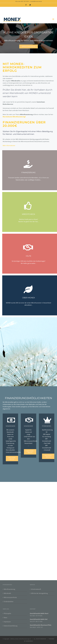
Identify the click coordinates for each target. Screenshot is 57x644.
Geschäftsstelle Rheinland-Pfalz (41, 625)
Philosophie (7, 613)
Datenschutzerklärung (11, 626)
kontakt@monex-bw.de (36, 1)
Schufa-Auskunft (36, 589)
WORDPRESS (29, 641)
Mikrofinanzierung (9, 589)
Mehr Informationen (9, 145)
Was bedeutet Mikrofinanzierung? (14, 117)
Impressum (7, 622)
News (5, 618)
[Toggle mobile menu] (53, 19)
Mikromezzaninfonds (10, 597)
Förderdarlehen (9, 602)
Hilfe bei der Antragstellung (39, 593)
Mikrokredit (7, 593)
